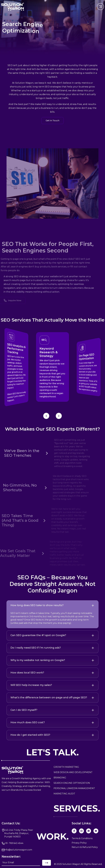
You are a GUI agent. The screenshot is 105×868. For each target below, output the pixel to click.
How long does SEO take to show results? (37, 605)
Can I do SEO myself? (24, 710)
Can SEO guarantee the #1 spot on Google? (38, 635)
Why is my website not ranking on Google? (38, 660)
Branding (60, 778)
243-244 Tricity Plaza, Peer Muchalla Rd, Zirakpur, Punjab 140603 (19, 833)
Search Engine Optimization (72, 783)
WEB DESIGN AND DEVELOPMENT (73, 772)
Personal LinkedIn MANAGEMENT (74, 788)
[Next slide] (59, 416)
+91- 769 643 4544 (14, 843)
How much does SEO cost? (28, 722)
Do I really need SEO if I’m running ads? (36, 648)
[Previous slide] (46, 416)
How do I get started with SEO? (30, 735)
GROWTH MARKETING (66, 767)
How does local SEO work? (27, 673)
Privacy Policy (79, 843)
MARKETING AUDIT (64, 794)
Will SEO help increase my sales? (31, 685)
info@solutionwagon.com (18, 850)
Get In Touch (53, 120)
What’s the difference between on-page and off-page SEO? (49, 698)
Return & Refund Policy (85, 847)
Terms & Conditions (82, 838)
